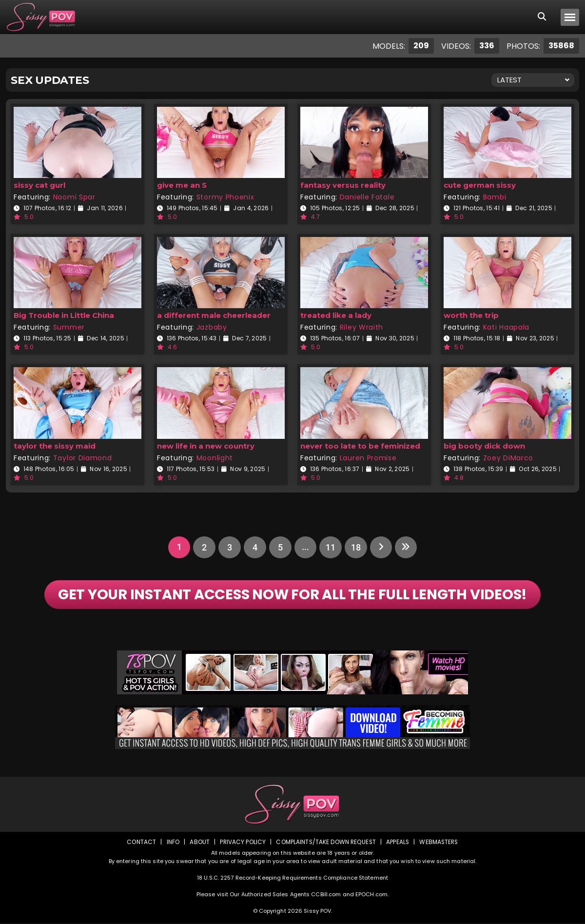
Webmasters (440, 843)
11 (331, 547)
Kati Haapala (506, 327)
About (198, 843)
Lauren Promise (368, 458)
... (305, 547)
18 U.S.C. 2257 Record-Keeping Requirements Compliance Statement (292, 879)
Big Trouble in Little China (64, 315)
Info (171, 843)
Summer (69, 327)
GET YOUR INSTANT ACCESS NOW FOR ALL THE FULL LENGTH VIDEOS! (293, 595)
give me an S (182, 185)
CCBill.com (326, 895)
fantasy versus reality (343, 185)
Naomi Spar (74, 197)
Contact (140, 843)
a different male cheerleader (214, 315)
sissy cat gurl (39, 185)
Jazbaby (212, 327)
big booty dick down (484, 446)
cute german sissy (480, 185)
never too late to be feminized (360, 446)
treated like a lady (336, 315)
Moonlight (215, 458)
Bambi (495, 197)
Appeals (398, 843)
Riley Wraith (361, 327)
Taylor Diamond (83, 458)
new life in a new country (206, 446)
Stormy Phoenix (225, 197)
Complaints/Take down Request (325, 843)
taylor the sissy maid (55, 446)
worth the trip (471, 315)
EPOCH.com (371, 895)
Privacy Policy (242, 843)
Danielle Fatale (367, 197)
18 (356, 547)
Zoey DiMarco (508, 458)
